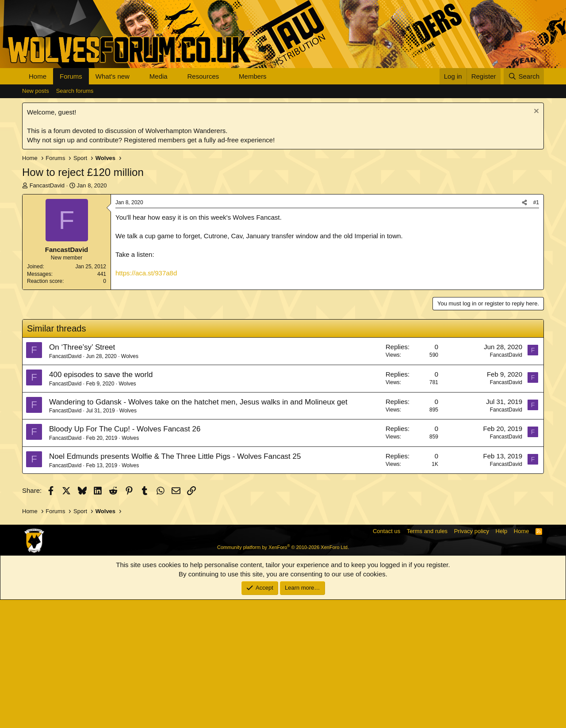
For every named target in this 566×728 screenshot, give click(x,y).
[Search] (524, 76)
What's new (113, 76)
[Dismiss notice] (535, 112)
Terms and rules (427, 659)
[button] (137, 76)
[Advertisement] (283, 356)
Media (159, 76)
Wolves (130, 484)
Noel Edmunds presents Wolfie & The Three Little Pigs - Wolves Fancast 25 (175, 585)
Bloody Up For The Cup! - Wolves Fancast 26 (125, 557)
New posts (36, 91)
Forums (71, 76)
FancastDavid (47, 185)
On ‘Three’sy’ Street (82, 475)
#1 (536, 202)
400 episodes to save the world (101, 503)
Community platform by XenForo (283, 675)
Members (253, 76)
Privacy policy (472, 659)
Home (38, 76)
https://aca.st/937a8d (146, 273)
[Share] (524, 203)
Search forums (75, 91)
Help (502, 659)
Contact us (386, 659)
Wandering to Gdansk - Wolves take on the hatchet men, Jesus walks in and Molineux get (198, 530)
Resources (203, 76)
